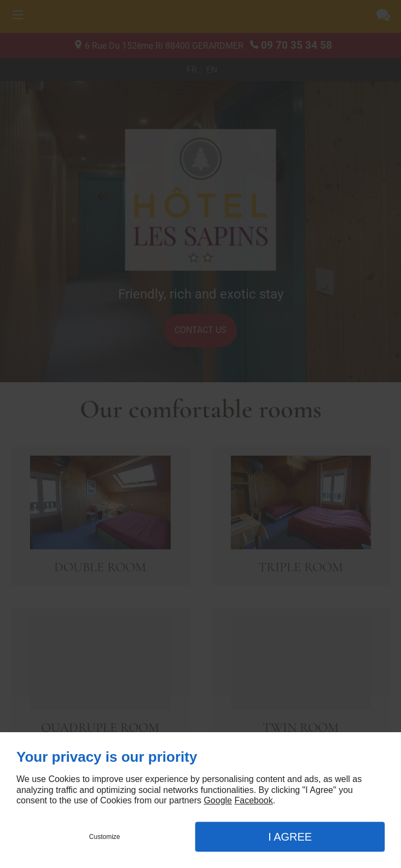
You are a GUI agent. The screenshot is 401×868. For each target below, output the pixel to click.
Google (218, 800)
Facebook (253, 800)
